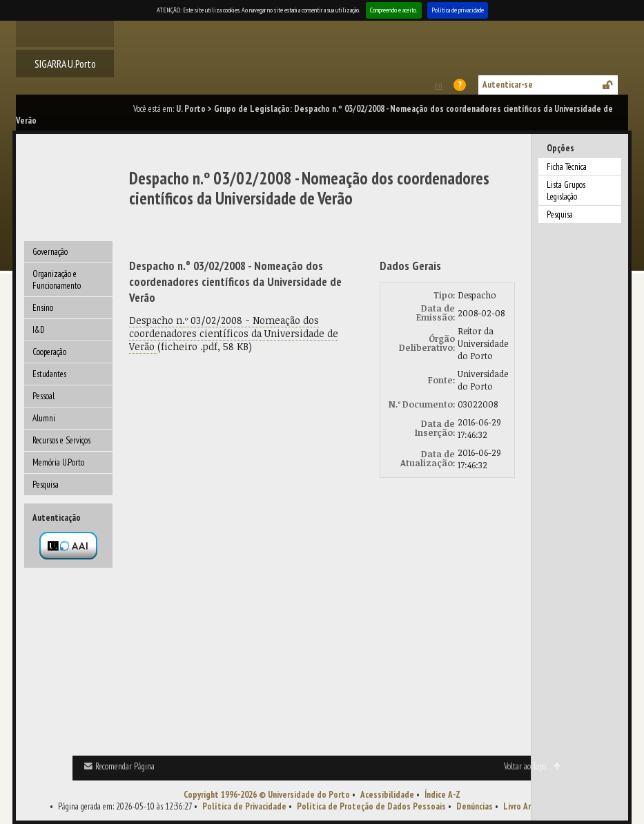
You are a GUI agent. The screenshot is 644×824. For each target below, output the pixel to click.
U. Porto (191, 109)
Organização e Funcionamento (57, 280)
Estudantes (49, 374)
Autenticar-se (508, 85)
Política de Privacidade (244, 806)
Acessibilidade (387, 795)
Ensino (43, 308)
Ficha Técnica (567, 167)
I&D (39, 330)
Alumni (44, 418)
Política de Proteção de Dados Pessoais (371, 806)
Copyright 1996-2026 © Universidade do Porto (267, 795)
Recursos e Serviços (61, 440)
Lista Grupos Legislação (566, 191)
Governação (50, 252)
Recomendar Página (125, 766)
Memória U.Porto (58, 462)
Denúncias (475, 806)
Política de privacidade (458, 10)
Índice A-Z (442, 795)
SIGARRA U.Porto (65, 64)
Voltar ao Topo (525, 766)
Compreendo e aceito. (394, 10)
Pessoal (43, 396)
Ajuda (460, 85)
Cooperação (49, 352)
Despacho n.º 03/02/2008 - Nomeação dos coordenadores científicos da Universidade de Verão (234, 333)
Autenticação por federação (68, 546)
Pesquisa (46, 485)
